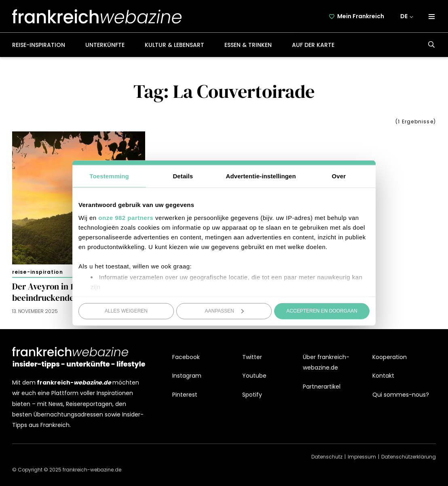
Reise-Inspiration (39, 45)
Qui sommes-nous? (401, 395)
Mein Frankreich (361, 16)
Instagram (187, 376)
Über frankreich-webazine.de (326, 362)
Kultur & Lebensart (174, 45)
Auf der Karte (313, 45)
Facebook (186, 357)
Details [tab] (183, 176)
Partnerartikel (322, 387)
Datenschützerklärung (409, 457)
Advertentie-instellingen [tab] (261, 176)
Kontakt (383, 376)
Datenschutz (327, 457)
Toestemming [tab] (109, 176)
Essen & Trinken (248, 45)
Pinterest (185, 395)
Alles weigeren (126, 311)
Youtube (254, 376)
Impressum (362, 457)
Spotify (252, 395)
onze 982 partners (126, 217)
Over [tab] (339, 176)
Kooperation (390, 357)
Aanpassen (225, 311)
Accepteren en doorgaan (322, 311)
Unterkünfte (105, 45)
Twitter (252, 357)
